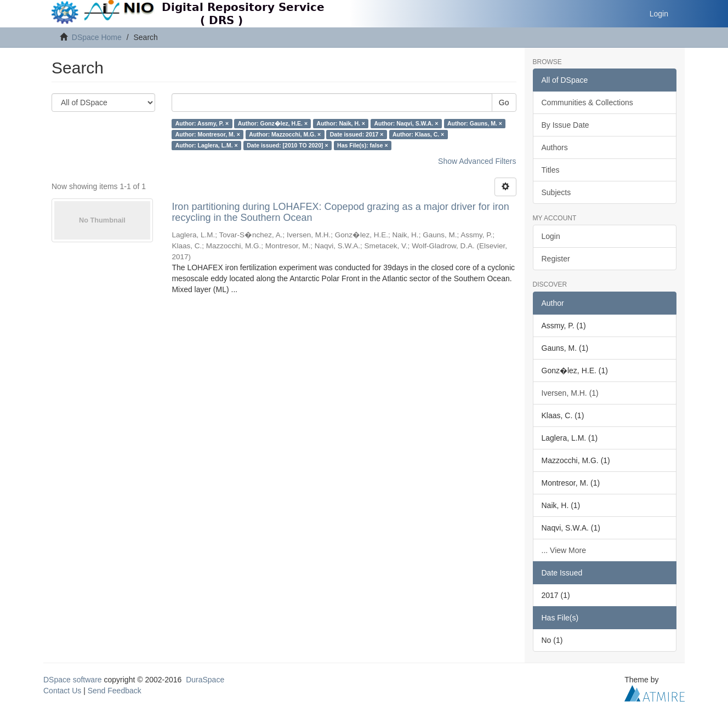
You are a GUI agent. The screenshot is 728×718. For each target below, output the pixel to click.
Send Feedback (115, 691)
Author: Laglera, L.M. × (207, 145)
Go (504, 102)
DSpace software (73, 680)
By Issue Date (565, 125)
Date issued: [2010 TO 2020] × (287, 145)
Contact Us (62, 691)
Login (551, 236)
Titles (551, 170)
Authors (555, 147)
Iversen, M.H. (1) (570, 393)
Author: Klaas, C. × (418, 134)
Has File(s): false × (363, 145)
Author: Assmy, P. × (202, 123)
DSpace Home (97, 37)
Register (556, 259)
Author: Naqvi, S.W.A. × (406, 123)
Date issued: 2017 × (357, 134)
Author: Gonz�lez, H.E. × (273, 123)
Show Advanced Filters (477, 161)
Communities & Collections (587, 102)
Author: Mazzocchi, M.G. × (285, 134)
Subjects (556, 192)
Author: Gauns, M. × (475, 123)
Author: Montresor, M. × (208, 134)
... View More (564, 550)
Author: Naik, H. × (341, 123)
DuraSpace (205, 680)
